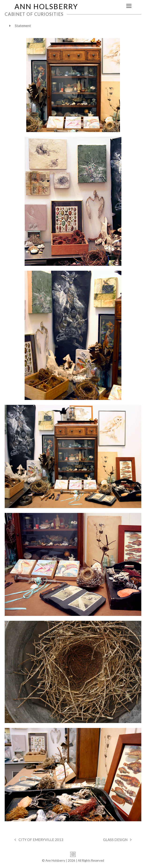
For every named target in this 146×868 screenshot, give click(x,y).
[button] (129, 6)
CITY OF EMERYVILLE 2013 (39, 840)
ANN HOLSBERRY (46, 6)
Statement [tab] (20, 26)
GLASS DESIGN (117, 840)
